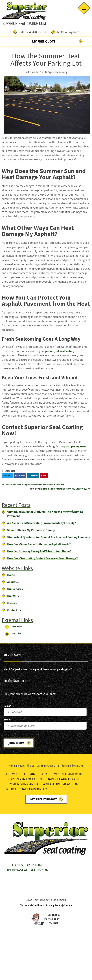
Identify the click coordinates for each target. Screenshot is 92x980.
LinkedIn (33, 475)
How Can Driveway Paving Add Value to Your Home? (39, 551)
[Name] (45, 712)
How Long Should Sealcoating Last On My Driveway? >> (60, 489)
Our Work (13, 596)
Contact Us (14, 610)
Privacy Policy (54, 905)
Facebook (20, 475)
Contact (68, 905)
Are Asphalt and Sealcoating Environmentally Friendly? (41, 523)
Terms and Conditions (32, 905)
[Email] (45, 726)
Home (11, 575)
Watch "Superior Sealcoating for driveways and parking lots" (38, 669)
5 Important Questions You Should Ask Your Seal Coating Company (49, 537)
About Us (13, 582)
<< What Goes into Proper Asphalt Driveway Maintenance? (34, 485)
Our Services (15, 589)
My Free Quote (44, 41)
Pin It (44, 475)
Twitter (7, 475)
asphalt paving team (74, 446)
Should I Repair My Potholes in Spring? (31, 530)
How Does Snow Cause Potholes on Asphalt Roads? (39, 544)
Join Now (16, 743)
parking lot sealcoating (60, 351)
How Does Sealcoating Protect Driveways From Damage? (42, 558)
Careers (12, 603)
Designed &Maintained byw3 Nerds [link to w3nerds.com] (52, 919)
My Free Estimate (44, 799)
